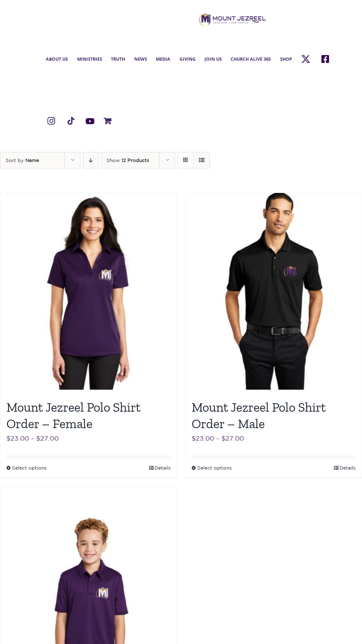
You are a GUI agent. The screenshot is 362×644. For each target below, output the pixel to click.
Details (163, 468)
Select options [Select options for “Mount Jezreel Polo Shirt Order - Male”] (215, 468)
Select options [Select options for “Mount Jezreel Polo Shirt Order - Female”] (29, 468)
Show (128, 160)
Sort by (22, 160)
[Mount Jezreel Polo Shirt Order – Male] (274, 292)
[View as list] (201, 160)
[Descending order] (91, 160)
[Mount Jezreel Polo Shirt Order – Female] (89, 292)
